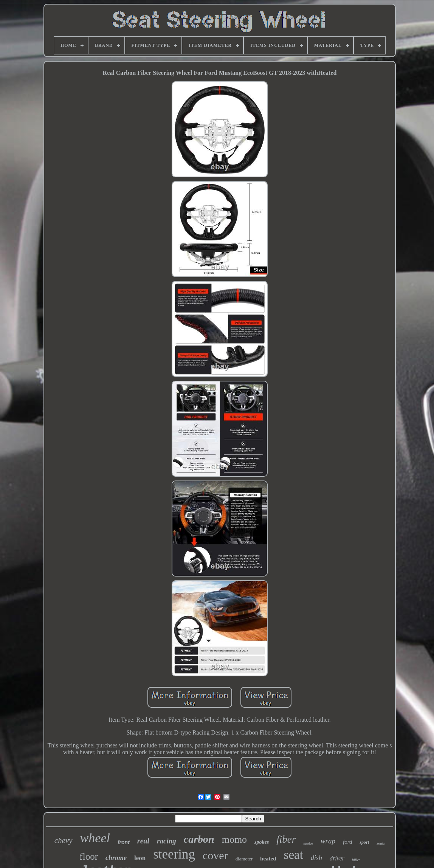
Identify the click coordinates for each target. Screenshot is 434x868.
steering (174, 854)
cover (215, 855)
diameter (244, 859)
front (124, 842)
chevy (64, 840)
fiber (286, 839)
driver (337, 858)
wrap (328, 841)
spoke (308, 843)
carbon (199, 839)
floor (89, 856)
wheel (95, 838)
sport (364, 842)
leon (140, 858)
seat (294, 855)
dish (316, 858)
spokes (262, 842)
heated (268, 859)
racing (167, 841)
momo (234, 839)
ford (347, 842)
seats (381, 843)
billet (356, 860)
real (143, 841)
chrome (116, 858)
